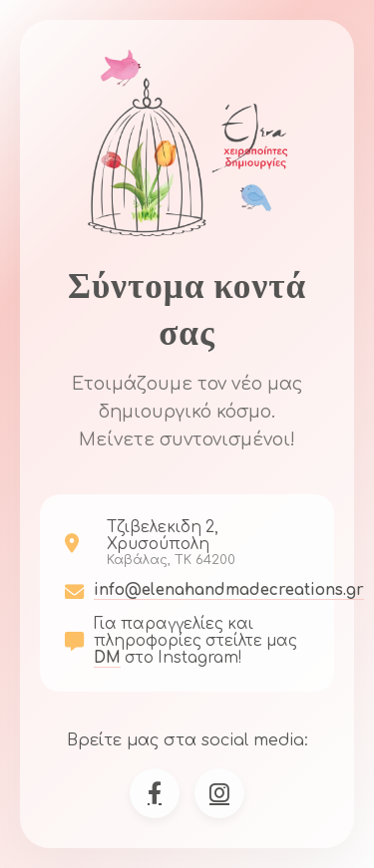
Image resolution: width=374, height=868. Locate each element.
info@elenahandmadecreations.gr (229, 590)
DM (107, 658)
